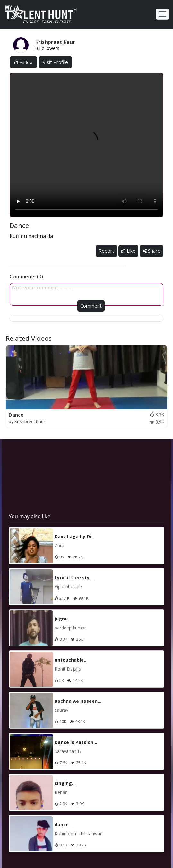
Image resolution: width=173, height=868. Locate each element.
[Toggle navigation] (162, 14)
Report (106, 251)
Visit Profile (55, 62)
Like (128, 251)
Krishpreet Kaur (30, 421)
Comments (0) (26, 276)
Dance (16, 415)
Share (151, 251)
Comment (91, 306)
